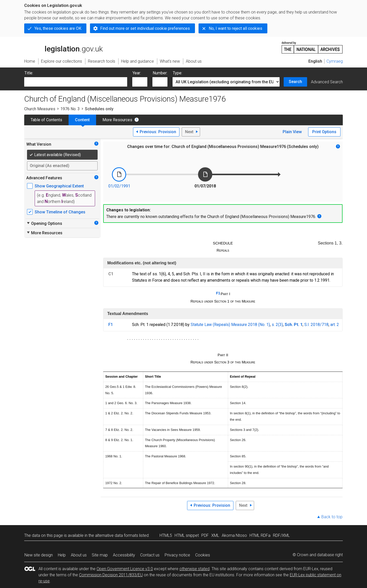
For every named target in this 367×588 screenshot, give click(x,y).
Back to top (332, 517)
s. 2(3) (277, 325)
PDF (205, 535)
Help (62, 555)
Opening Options (44, 223)
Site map (100, 555)
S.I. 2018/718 (316, 325)
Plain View (292, 132)
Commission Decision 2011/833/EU (111, 575)
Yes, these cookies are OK (58, 28)
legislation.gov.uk (63, 47)
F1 (218, 293)
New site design (39, 555)
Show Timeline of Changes (60, 212)
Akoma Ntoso (234, 535)
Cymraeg (335, 61)
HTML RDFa (260, 535)
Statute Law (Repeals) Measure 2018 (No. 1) (230, 325)
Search (295, 82)
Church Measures (40, 109)
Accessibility (124, 555)
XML (215, 535)
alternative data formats (117, 535)
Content (82, 120)
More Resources (117, 120)
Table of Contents (46, 120)
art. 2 (335, 325)
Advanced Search (327, 82)
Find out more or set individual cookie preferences (145, 28)
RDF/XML (281, 535)
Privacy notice (177, 555)
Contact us (150, 555)
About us (79, 555)
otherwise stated (194, 569)
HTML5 (166, 535)
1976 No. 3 (70, 109)
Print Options (324, 132)
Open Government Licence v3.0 (125, 569)
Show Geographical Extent (59, 186)
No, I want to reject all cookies (235, 28)
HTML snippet (187, 535)
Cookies (203, 555)
